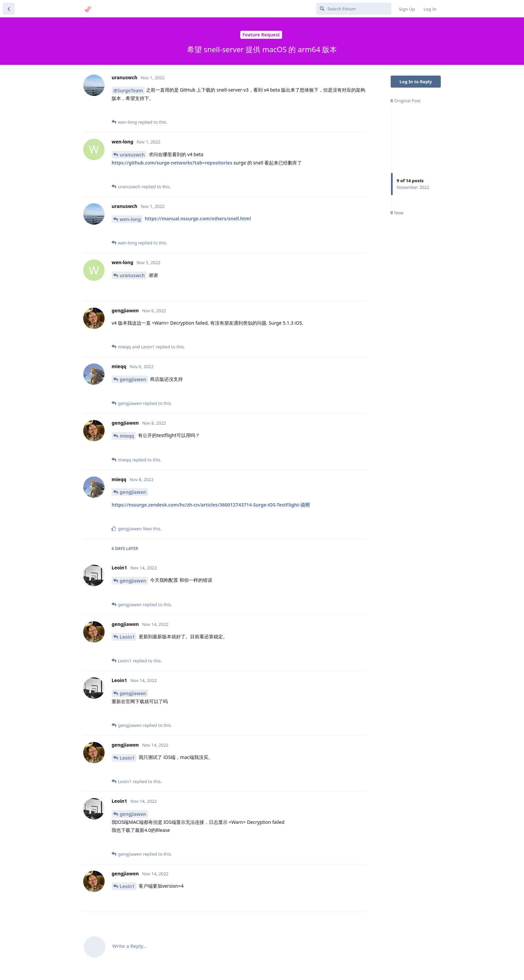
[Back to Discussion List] (9, 9)
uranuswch (132, 155)
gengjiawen (133, 379)
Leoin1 (127, 637)
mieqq (127, 436)
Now (397, 213)
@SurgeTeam (128, 90)
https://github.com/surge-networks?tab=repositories (172, 163)
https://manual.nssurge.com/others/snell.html (198, 219)
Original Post (405, 101)
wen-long (130, 219)
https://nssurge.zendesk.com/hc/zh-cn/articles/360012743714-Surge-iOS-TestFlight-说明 (211, 505)
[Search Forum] (354, 9)
